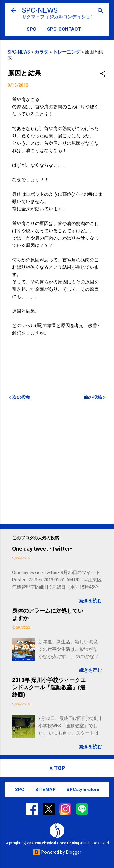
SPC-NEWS (40, 10)
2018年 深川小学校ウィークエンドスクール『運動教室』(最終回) (49, 687)
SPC (31, 29)
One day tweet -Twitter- (42, 549)
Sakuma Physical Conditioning (53, 843)
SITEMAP (45, 790)
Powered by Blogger (57, 852)
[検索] (101, 11)
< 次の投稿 (19, 397)
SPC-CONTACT (64, 29)
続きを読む (90, 601)
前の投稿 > (95, 397)
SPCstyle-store (83, 790)
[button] (103, 74)
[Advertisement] (57, 462)
